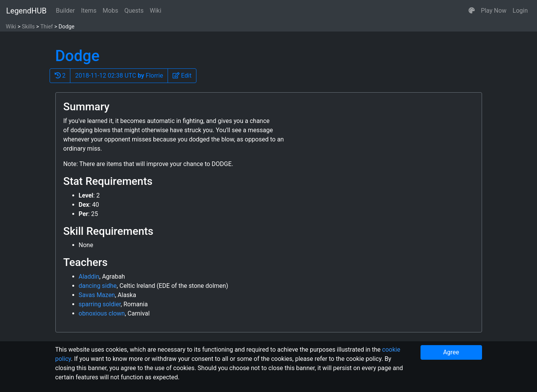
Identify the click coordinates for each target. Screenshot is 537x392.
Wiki (156, 11)
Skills (28, 27)
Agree (451, 352)
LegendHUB (26, 11)
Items (89, 11)
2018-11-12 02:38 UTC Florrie (119, 76)
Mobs (110, 11)
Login (520, 11)
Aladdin (89, 277)
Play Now (494, 11)
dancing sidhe (98, 286)
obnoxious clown (102, 313)
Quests (134, 11)
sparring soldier (100, 304)
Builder (65, 11)
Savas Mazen (97, 295)
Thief (47, 27)
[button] (472, 11)
